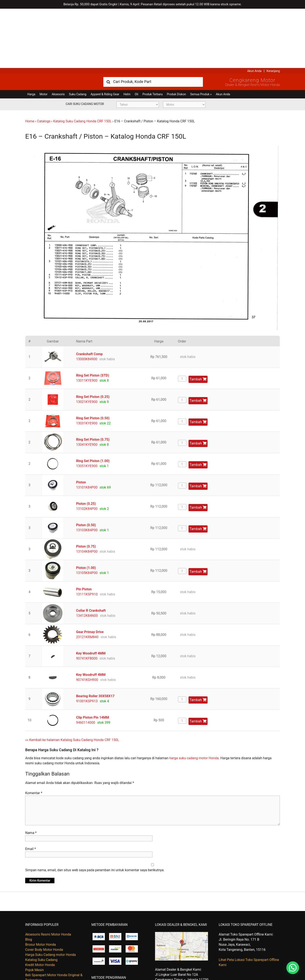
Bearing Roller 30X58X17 (95, 637)
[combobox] (153, 22)
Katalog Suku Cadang (41, 901)
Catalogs (44, 62)
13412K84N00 (87, 556)
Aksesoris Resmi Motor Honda (48, 875)
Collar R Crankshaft (91, 551)
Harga (31, 35)
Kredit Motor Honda (40, 906)
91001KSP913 (87, 642)
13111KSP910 (87, 535)
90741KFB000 (87, 599)
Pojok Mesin (35, 911)
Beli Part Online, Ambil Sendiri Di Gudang (56, 943)
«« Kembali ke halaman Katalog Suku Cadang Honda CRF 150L (72, 681)
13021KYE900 (87, 343)
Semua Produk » (201, 35)
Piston (81, 423)
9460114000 (86, 663)
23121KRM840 (87, 578)
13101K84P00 (87, 428)
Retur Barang (35, 959)
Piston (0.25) (86, 444)
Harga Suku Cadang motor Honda (51, 895)
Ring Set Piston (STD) (93, 316)
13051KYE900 (87, 407)
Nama (31, 774)
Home (30, 62)
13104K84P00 (87, 492)
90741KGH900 (87, 620)
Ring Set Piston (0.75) (93, 380)
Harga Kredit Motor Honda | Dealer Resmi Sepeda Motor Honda (56, 22)
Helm (127, 35)
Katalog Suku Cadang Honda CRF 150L (82, 62)
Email (30, 790)
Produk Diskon (176, 35)
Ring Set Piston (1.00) (93, 402)
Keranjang (273, 12)
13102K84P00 (87, 449)
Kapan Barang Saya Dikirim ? (47, 954)
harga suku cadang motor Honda (194, 699)
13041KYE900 (87, 385)
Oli (136, 35)
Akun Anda (254, 12)
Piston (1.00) (86, 509)
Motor (44, 35)
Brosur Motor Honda (41, 885)
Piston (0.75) (86, 487)
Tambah (198, 320)
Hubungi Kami (36, 949)
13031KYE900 (87, 364)
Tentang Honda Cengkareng (46, 964)
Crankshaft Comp (89, 295)
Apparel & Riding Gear (105, 35)
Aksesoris (58, 35)
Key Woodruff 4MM (91, 594)
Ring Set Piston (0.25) (93, 337)
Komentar (34, 734)
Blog (29, 880)
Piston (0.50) (86, 466)
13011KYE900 (87, 321)
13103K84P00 (87, 471)
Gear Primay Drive (90, 573)
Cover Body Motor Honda (44, 890)
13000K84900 (87, 300)
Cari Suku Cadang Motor (85, 45)
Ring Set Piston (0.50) (93, 359)
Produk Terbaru (153, 35)
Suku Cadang (78, 35)
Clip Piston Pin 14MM (93, 658)
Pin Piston (84, 530)
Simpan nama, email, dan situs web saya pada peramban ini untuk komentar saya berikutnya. (95, 811)
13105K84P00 (87, 514)
